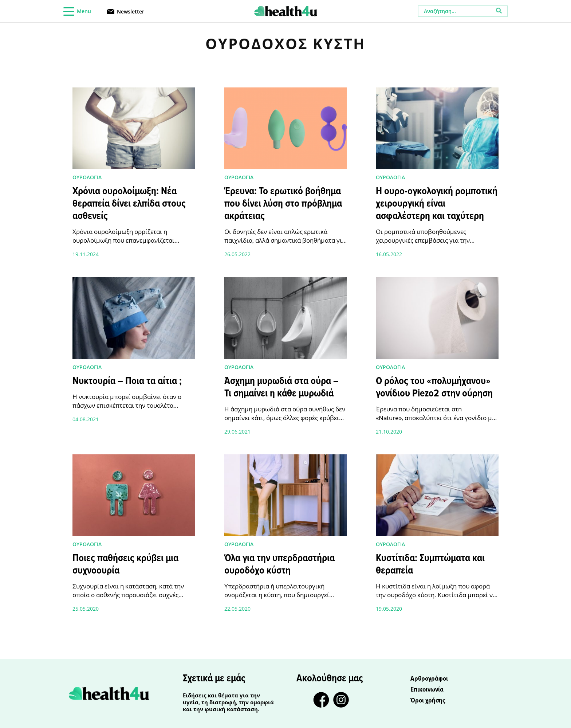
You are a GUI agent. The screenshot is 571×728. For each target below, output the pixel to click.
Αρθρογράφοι (429, 679)
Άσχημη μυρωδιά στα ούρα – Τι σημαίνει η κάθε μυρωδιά (281, 388)
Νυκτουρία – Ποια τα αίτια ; (127, 381)
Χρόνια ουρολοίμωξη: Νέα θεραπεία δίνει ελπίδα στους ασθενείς (129, 204)
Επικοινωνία (427, 690)
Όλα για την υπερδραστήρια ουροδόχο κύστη (279, 565)
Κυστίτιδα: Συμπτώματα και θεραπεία (430, 565)
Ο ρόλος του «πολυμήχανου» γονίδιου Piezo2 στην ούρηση (434, 388)
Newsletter (131, 11)
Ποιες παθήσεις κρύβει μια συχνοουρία (125, 565)
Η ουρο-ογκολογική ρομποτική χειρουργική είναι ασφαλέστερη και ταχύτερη (437, 204)
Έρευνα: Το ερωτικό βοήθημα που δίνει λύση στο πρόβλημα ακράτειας (283, 204)
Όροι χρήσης (428, 701)
